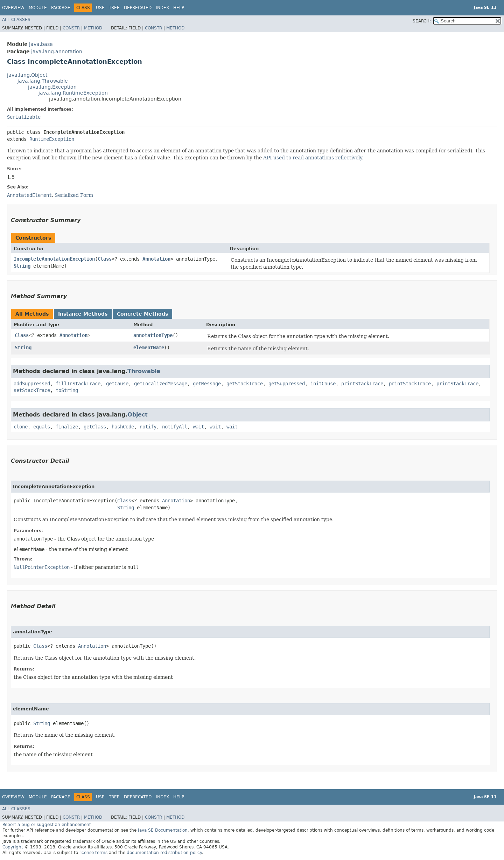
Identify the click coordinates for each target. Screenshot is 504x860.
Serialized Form (74, 195)
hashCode (123, 427)
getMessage (207, 384)
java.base (41, 44)
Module (38, 8)
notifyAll (175, 427)
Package (61, 8)
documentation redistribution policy (164, 853)
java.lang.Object (27, 75)
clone (21, 427)
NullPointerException (42, 567)
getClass (95, 427)
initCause (323, 384)
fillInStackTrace (78, 384)
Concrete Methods (142, 314)
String (22, 266)
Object (138, 415)
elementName (149, 348)
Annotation (156, 259)
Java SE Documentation (163, 830)
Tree (114, 8)
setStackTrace (32, 390)
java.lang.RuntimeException (73, 93)
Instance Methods (83, 314)
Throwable (144, 371)
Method (93, 28)
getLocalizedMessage (161, 384)
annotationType (153, 335)
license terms (93, 853)
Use (100, 8)
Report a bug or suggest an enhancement (47, 825)
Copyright (13, 847)
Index (162, 8)
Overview (13, 8)
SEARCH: (422, 21)
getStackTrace (245, 384)
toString (67, 390)
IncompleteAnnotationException (54, 259)
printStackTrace (362, 384)
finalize (67, 427)
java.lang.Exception (52, 87)
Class (105, 259)
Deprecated (138, 8)
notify (148, 427)
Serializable (24, 117)
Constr (71, 28)
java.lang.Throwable (43, 81)
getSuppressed (287, 384)
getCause (117, 384)
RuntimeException (52, 139)
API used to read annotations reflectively (313, 158)
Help (179, 8)
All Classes (16, 20)
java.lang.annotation (57, 51)
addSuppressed (32, 384)
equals (42, 427)
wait (198, 427)
